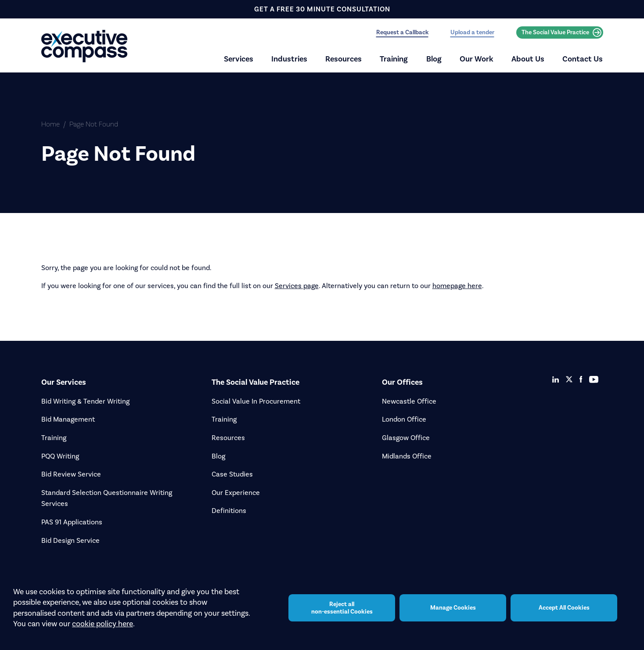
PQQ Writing (60, 456)
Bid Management (68, 419)
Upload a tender (472, 32)
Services (239, 59)
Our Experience (236, 493)
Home (50, 124)
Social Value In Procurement (256, 401)
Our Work (477, 59)
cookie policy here (103, 628)
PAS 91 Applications (72, 522)
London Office (404, 419)
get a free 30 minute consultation (322, 9)
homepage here (457, 286)
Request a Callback (402, 32)
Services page (297, 286)
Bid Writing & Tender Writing (85, 401)
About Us (528, 59)
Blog (434, 59)
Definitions (229, 511)
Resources (344, 59)
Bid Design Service (70, 540)
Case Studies (232, 474)
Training (394, 59)
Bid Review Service (71, 474)
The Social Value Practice (561, 32)
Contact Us (583, 59)
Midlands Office (407, 456)
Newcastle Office (409, 401)
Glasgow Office (406, 438)
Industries (289, 59)
